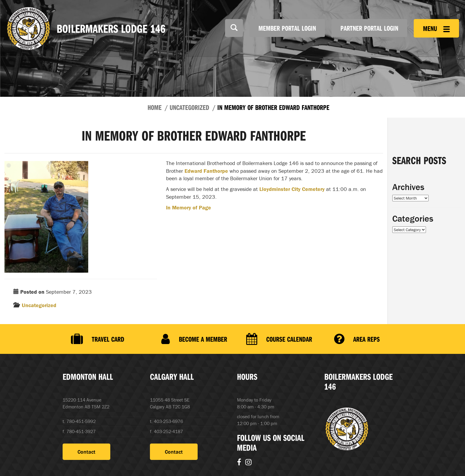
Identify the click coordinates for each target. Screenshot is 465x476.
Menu (436, 28)
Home (155, 107)
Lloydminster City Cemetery (292, 189)
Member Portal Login (287, 28)
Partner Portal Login (369, 28)
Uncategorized (189, 107)
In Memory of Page (189, 207)
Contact (86, 451)
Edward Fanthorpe (206, 171)
